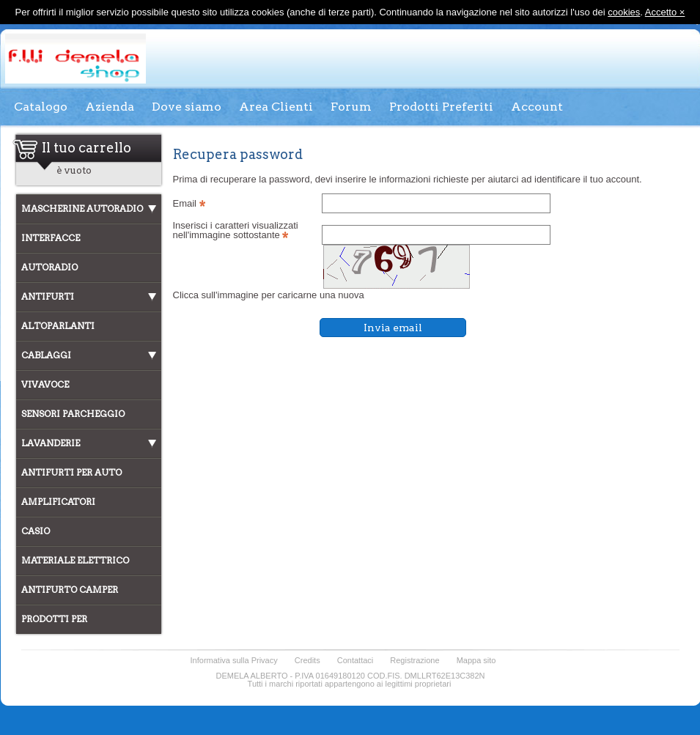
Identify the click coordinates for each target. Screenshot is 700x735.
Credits (307, 660)
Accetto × (665, 12)
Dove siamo (187, 107)
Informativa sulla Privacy (234, 660)
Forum (351, 107)
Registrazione (415, 660)
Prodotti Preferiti (441, 107)
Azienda (110, 107)
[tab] (89, 209)
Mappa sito (476, 660)
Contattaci (355, 660)
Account (537, 107)
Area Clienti (276, 107)
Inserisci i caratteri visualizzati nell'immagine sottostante (236, 230)
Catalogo (41, 107)
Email (189, 203)
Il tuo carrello (86, 147)
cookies (624, 12)
